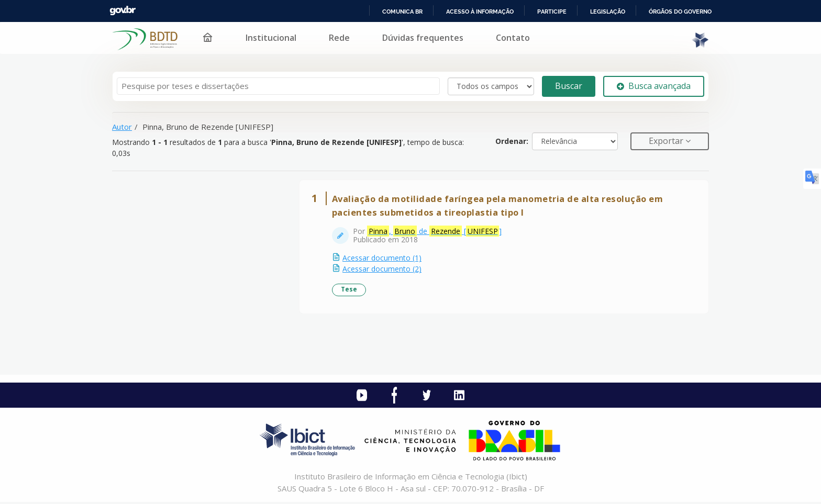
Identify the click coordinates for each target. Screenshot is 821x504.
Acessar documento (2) (383, 270)
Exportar (667, 141)
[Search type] (491, 86)
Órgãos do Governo (680, 12)
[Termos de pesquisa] (278, 86)
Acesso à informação (480, 12)
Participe (552, 12)
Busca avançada (654, 86)
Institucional (271, 38)
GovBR (123, 11)
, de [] (435, 232)
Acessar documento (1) (383, 259)
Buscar (569, 86)
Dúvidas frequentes (423, 38)
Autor (122, 127)
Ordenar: (512, 141)
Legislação (608, 12)
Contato (513, 38)
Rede (339, 38)
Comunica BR (402, 12)
